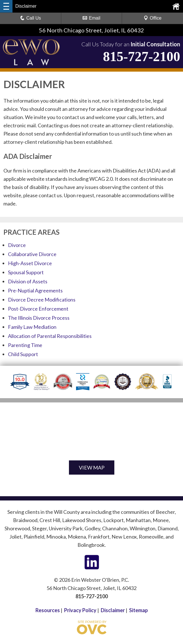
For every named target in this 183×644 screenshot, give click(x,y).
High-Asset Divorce (30, 263)
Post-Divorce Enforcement (38, 309)
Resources (48, 610)
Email (91, 18)
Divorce (17, 245)
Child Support (23, 354)
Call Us (31, 18)
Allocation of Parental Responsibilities (50, 336)
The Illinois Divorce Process (39, 318)
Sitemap (138, 610)
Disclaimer (113, 610)
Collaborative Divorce (32, 254)
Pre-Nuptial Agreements (35, 290)
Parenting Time (25, 345)
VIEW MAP (92, 468)
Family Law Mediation (32, 327)
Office (153, 18)
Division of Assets (28, 281)
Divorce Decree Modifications (42, 300)
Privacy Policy (80, 610)
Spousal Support (26, 272)
